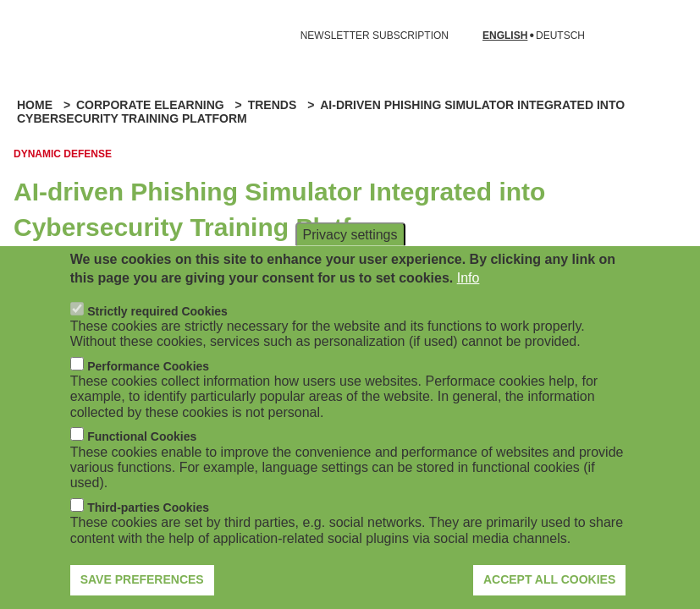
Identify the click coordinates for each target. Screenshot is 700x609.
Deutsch (560, 36)
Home (35, 105)
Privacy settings (350, 250)
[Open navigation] (24, 36)
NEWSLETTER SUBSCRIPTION (375, 36)
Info (469, 293)
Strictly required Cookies (157, 326)
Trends (273, 105)
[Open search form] (663, 36)
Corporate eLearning (150, 105)
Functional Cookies (142, 452)
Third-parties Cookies (148, 523)
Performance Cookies (148, 381)
